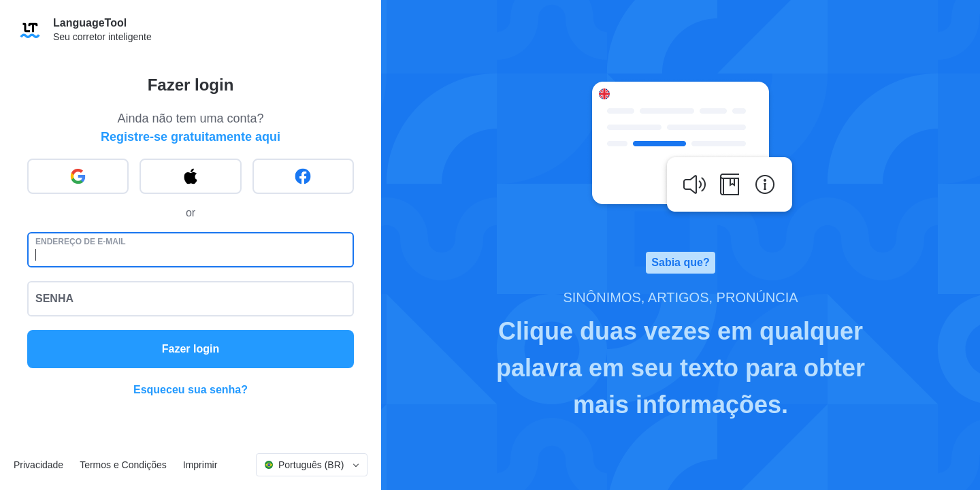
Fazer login (191, 349)
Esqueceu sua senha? (191, 390)
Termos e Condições (123, 465)
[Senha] (191, 299)
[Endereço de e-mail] (191, 250)
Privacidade (38, 465)
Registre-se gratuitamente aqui (191, 137)
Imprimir (200, 465)
